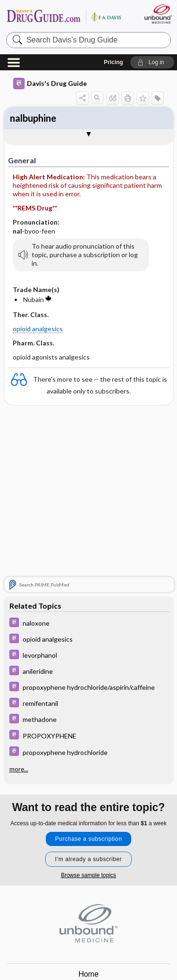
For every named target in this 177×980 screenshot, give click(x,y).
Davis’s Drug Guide (64, 16)
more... (19, 769)
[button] (152, 62)
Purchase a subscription (89, 839)
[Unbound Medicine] (158, 14)
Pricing (114, 62)
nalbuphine (33, 118)
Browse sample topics (88, 875)
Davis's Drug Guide (50, 84)
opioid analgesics (38, 329)
